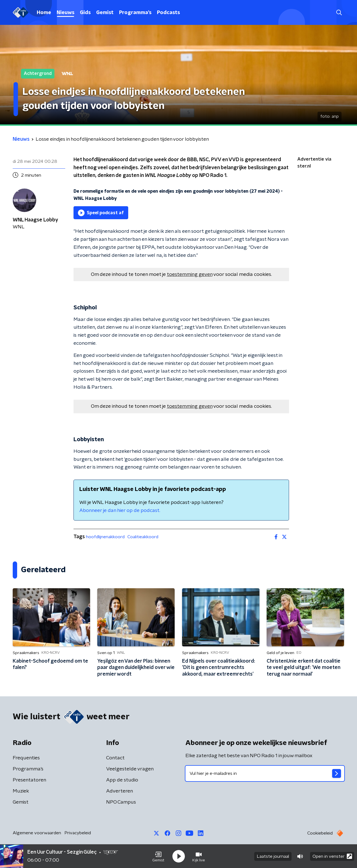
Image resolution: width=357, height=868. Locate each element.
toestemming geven (190, 274)
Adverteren (120, 791)
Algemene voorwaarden (37, 833)
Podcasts (168, 13)
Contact (115, 758)
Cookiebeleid (320, 833)
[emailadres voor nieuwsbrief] (265, 773)
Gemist (105, 13)
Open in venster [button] (332, 856)
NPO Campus (121, 802)
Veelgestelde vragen (130, 769)
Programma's (135, 13)
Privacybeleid (78, 833)
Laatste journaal (273, 856)
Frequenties (26, 758)
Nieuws (65, 13)
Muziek (21, 791)
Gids (85, 13)
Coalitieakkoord (143, 537)
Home (44, 13)
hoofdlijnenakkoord (105, 537)
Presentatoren (29, 780)
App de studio (122, 780)
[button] (158, 856)
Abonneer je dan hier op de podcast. (120, 511)
